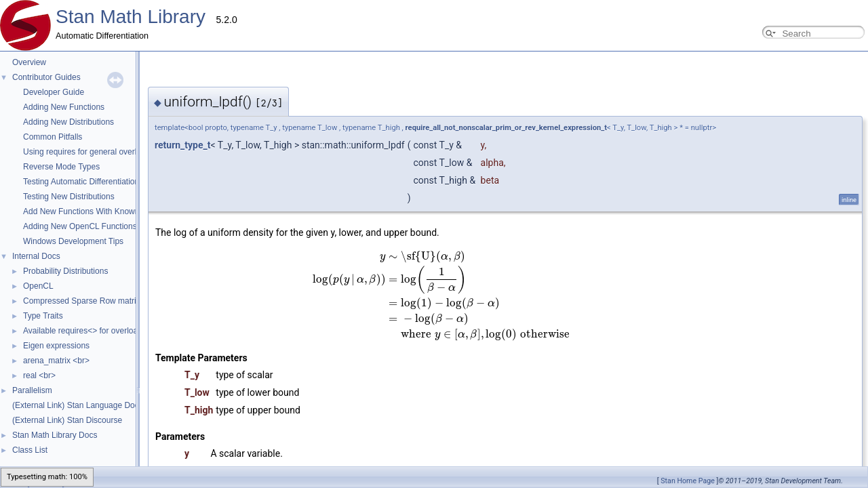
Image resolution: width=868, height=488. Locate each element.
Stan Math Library (131, 17)
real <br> (39, 375)
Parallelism (32, 390)
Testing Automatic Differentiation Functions (100, 182)
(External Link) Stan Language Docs (78, 405)
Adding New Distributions (68, 122)
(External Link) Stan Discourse (67, 420)
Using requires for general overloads (88, 152)
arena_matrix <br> (56, 361)
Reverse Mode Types (61, 167)
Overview (29, 62)
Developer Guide (54, 92)
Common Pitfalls (53, 137)
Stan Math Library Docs (55, 435)
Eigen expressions (56, 346)
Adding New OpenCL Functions (80, 226)
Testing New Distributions (69, 197)
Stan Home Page (688, 481)
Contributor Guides (46, 77)
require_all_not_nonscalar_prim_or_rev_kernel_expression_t (371, 128)
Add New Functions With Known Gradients (100, 211)
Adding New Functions (64, 107)
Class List (30, 450)
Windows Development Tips (73, 241)
